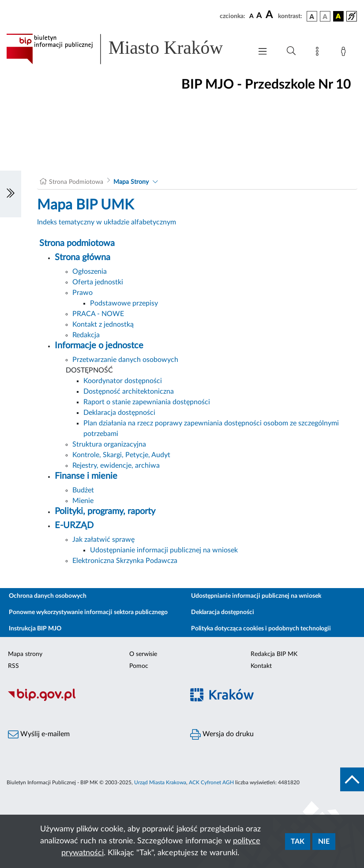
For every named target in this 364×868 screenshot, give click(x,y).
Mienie (83, 501)
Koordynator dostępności (123, 381)
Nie (324, 842)
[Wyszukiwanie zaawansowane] (291, 51)
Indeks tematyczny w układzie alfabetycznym (107, 222)
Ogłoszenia (90, 272)
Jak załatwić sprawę (103, 540)
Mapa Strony (131, 182)
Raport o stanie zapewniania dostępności (147, 402)
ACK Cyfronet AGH (211, 782)
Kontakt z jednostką (103, 324)
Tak (298, 842)
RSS (13, 666)
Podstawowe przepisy (124, 303)
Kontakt (261, 666)
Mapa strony (25, 654)
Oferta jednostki (98, 282)
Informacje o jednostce (99, 346)
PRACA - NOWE (98, 314)
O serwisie (143, 654)
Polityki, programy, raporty (105, 511)
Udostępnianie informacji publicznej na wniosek (164, 550)
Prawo (83, 293)
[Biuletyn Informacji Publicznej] (91, 700)
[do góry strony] (352, 779)
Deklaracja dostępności (119, 413)
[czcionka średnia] (259, 16)
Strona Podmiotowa (76, 182)
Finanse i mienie (86, 476)
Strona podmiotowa (77, 243)
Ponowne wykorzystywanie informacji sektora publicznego (88, 612)
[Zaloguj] (345, 53)
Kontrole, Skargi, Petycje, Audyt (121, 455)
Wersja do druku (222, 734)
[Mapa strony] (319, 53)
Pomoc (139, 666)
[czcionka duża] (270, 15)
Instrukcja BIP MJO (35, 629)
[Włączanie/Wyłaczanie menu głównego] (263, 52)
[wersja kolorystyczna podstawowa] (312, 16)
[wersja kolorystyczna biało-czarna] (325, 16)
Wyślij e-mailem (39, 734)
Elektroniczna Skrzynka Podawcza (125, 561)
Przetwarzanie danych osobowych (125, 360)
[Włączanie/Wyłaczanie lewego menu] (11, 194)
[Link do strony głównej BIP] (125, 49)
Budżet (83, 490)
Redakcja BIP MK (274, 654)
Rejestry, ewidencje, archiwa (116, 466)
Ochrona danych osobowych (48, 596)
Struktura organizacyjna (109, 444)
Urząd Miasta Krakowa (160, 782)
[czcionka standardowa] (251, 16)
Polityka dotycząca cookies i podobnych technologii (261, 629)
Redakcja (86, 335)
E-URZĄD (74, 525)
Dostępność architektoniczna (129, 391)
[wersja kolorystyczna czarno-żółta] (338, 16)
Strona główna (83, 257)
